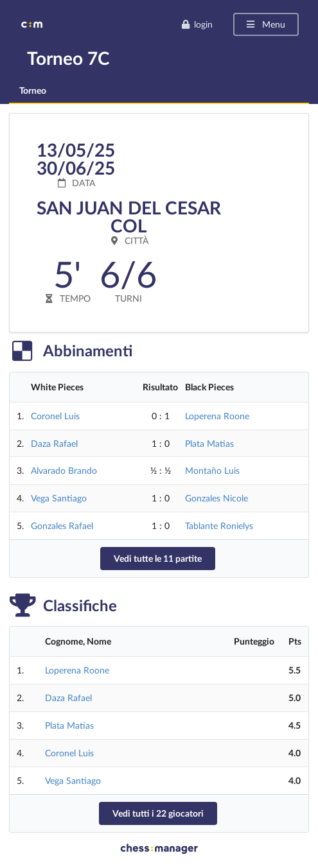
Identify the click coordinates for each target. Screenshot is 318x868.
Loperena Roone (217, 416)
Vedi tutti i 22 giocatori (158, 813)
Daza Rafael (54, 443)
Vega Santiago (59, 498)
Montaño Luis (212, 470)
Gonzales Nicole (216, 498)
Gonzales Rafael (62, 525)
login (197, 24)
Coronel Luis (55, 416)
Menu (265, 24)
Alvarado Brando (64, 470)
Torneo (33, 90)
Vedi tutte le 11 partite (158, 558)
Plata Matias (209, 443)
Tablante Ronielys (219, 525)
